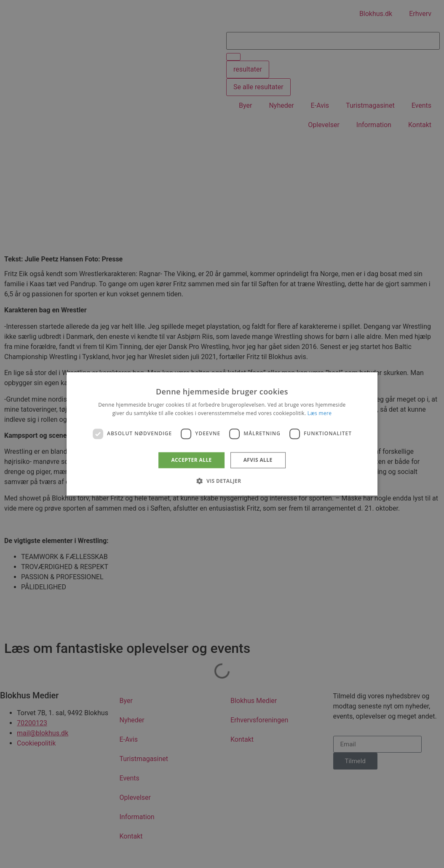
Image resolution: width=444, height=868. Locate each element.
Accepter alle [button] (191, 460)
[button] (222, 481)
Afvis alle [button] (258, 460)
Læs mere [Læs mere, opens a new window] (320, 414)
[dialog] (222, 434)
